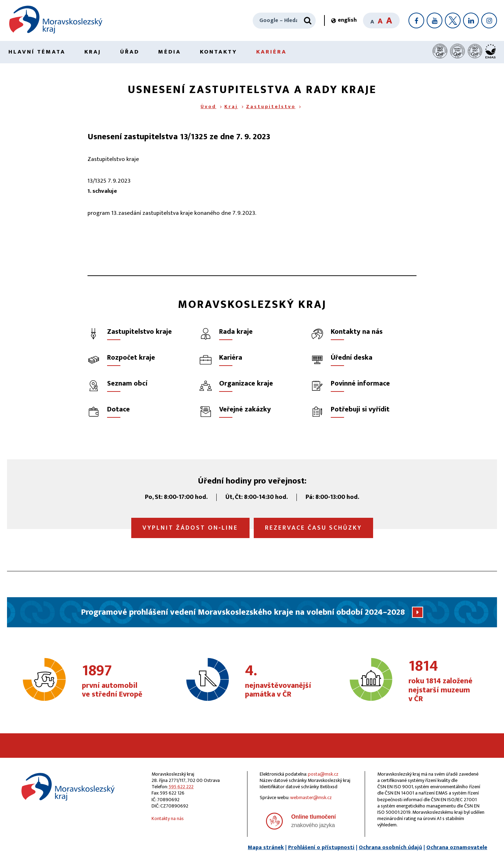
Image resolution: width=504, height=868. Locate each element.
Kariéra (271, 52)
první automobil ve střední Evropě (120, 682)
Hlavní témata (37, 52)
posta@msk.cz (323, 774)
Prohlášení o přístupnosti (321, 848)
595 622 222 (181, 787)
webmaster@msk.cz (311, 798)
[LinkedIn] (471, 20)
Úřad (130, 52)
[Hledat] (308, 21)
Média (170, 52)
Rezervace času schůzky (313, 528)
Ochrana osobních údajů (390, 848)
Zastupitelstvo (271, 107)
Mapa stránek (266, 848)
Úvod (208, 107)
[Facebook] (416, 20)
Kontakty (219, 52)
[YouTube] (435, 20)
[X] (453, 20)
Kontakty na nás (168, 818)
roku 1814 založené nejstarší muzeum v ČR (446, 681)
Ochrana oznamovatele (457, 848)
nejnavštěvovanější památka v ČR (283, 682)
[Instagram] (489, 20)
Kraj (93, 52)
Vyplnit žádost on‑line (190, 528)
